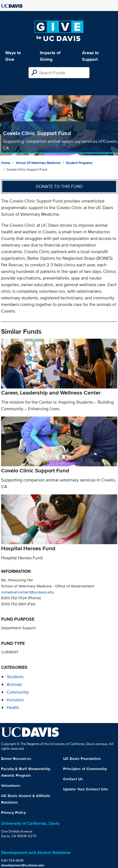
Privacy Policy (13, 812)
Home (6, 163)
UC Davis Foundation (82, 759)
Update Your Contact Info (85, 789)
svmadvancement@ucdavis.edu (28, 592)
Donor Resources (16, 759)
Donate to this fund (59, 186)
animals (14, 684)
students (15, 677)
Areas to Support (90, 56)
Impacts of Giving (50, 56)
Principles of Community (85, 769)
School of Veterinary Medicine (38, 163)
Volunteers (11, 785)
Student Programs (79, 163)
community (18, 692)
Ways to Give (13, 56)
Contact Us (73, 779)
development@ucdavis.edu (23, 865)
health (13, 707)
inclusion (15, 700)
